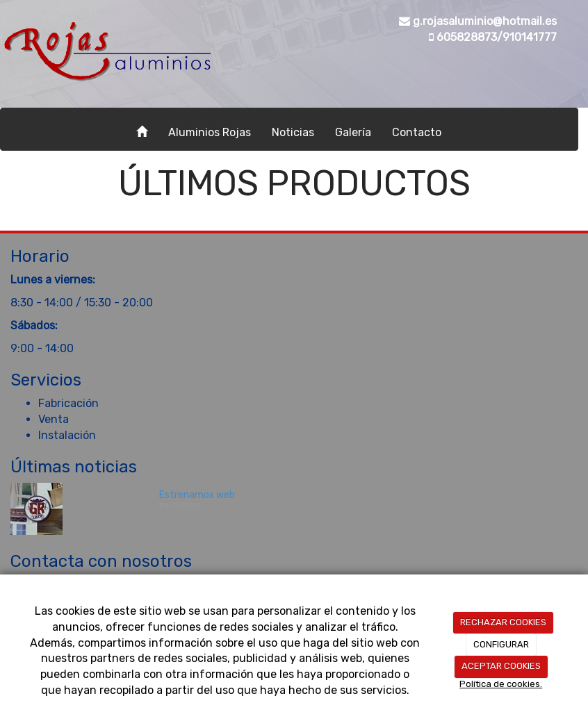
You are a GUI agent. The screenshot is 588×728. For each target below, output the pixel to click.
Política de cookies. (501, 684)
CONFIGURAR (501, 644)
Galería (353, 132)
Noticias (293, 132)
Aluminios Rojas (210, 132)
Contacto (417, 132)
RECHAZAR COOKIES (503, 622)
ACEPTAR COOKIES (501, 666)
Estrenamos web (197, 495)
